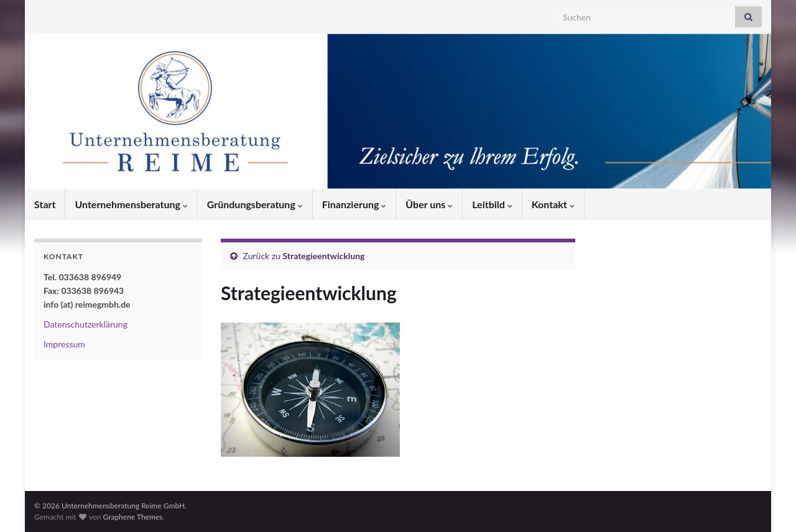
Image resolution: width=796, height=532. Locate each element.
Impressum (64, 344)
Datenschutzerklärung (86, 324)
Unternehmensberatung (131, 204)
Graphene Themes (132, 517)
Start (45, 204)
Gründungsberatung (255, 204)
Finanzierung (354, 204)
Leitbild (492, 204)
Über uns (429, 204)
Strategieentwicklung (324, 256)
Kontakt (553, 204)
